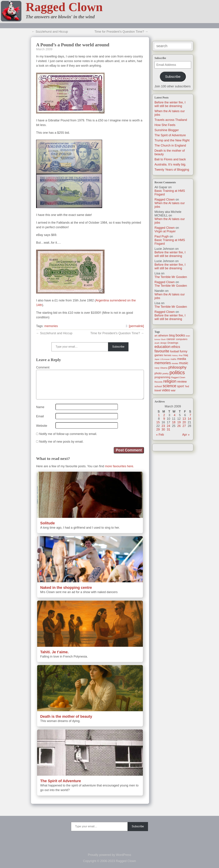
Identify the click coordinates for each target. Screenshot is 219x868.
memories (51, 326)
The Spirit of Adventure (170, 135)
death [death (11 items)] (157, 343)
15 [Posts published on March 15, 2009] (158, 422)
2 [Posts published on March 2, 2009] (164, 415)
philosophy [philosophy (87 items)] (177, 367)
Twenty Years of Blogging (172, 170)
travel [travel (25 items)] (158, 390)
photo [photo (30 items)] (158, 373)
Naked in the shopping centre (66, 588)
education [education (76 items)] (163, 347)
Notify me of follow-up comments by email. (68, 434)
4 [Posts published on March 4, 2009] (175, 415)
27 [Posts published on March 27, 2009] (184, 426)
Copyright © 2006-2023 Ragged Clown (109, 861)
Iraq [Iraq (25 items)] (186, 355)
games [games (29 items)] (159, 355)
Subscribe (173, 77)
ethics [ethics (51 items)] (176, 347)
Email (40, 416)
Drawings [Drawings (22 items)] (173, 343)
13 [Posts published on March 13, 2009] (184, 419)
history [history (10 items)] (175, 355)
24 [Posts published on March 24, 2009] (169, 426)
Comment (43, 367)
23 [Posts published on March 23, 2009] (163, 426)
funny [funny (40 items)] (184, 351)
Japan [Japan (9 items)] (157, 359)
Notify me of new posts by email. (61, 442)
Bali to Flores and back (170, 159)
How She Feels (165, 125)
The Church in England (170, 145)
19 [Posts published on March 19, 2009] (179, 422)
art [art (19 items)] (156, 336)
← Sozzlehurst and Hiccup (50, 32)
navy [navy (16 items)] (157, 368)
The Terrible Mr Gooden (171, 277)
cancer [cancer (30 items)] (171, 339)
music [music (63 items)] (184, 363)
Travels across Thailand (171, 120)
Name (40, 407)
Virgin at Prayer (165, 231)
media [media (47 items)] (182, 359)
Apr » (186, 435)
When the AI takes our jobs (170, 205)
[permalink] (136, 326)
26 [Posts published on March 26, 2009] (179, 426)
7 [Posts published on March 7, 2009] (190, 415)
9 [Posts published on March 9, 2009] (164, 419)
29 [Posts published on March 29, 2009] (158, 429)
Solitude (47, 523)
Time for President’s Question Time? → (121, 32)
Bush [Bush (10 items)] (163, 339)
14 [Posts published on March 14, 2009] (189, 419)
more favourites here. (119, 466)
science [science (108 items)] (169, 386)
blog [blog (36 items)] (172, 335)
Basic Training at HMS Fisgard (170, 193)
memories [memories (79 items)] (163, 363)
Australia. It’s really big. (170, 164)
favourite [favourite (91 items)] (162, 351)
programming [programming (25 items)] (162, 377)
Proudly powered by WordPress (110, 855)
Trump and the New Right (172, 140)
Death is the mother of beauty (66, 716)
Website (42, 426)
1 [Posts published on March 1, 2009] (159, 415)
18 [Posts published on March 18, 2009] (174, 422)
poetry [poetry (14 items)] (166, 373)
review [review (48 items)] (182, 382)
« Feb (160, 435)
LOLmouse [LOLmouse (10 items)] (165, 359)
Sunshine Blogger (167, 130)
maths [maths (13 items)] (173, 359)
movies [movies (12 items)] (175, 363)
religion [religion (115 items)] (170, 381)
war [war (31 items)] (173, 390)
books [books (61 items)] (180, 335)
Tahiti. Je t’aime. (54, 652)
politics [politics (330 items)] (177, 372)
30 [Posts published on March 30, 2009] (163, 429)
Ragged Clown (64, 7)
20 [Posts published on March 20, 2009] (184, 422)
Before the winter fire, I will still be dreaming (170, 104)
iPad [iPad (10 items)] (181, 355)
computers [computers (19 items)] (182, 339)
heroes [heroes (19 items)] (168, 355)
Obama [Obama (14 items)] (164, 368)
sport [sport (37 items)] (181, 386)
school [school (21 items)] (158, 386)
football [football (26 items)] (174, 351)
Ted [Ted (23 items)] (187, 386)
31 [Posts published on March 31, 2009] (169, 429)
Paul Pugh (162, 236)
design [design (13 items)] (163, 343)
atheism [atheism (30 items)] (163, 336)
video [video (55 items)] (166, 390)
